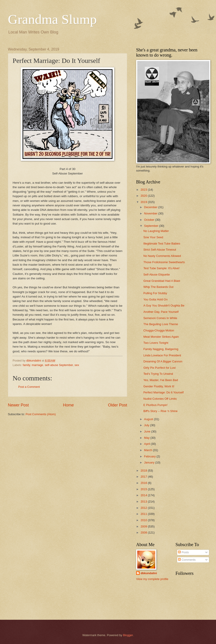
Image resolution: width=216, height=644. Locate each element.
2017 (144, 477)
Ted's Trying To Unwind (158, 374)
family (26, 365)
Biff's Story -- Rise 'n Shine (160, 411)
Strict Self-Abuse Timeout (160, 250)
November (151, 213)
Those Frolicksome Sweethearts (164, 262)
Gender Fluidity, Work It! (159, 386)
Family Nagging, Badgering (161, 349)
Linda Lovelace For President (162, 355)
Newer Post (18, 405)
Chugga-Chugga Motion (159, 330)
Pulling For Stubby (155, 293)
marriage (37, 365)
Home (68, 405)
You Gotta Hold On (155, 299)
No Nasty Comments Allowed (162, 256)
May (147, 438)
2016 (144, 483)
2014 (144, 495)
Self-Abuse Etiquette (156, 275)
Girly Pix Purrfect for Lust (159, 368)
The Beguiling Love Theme (161, 324)
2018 (144, 471)
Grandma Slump (52, 19)
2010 (144, 520)
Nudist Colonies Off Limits (160, 399)
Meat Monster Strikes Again (161, 337)
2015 (144, 489)
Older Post (118, 405)
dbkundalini (149, 573)
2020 (144, 196)
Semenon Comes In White (160, 318)
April (147, 444)
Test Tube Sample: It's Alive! (161, 268)
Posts (183, 552)
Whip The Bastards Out (158, 287)
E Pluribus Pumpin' (155, 405)
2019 (144, 202)
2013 (144, 502)
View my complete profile (152, 579)
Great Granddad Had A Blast (162, 281)
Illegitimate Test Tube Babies (162, 244)
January (150, 462)
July (147, 425)
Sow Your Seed (153, 237)
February (150, 456)
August (149, 419)
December (151, 207)
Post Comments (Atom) (41, 414)
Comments (187, 560)
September (152, 226)
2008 (144, 533)
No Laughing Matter (156, 231)
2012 (144, 508)
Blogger (128, 635)
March (148, 450)
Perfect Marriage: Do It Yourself (163, 392)
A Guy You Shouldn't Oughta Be (164, 305)
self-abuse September (59, 365)
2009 (144, 526)
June (148, 431)
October (150, 220)
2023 (144, 190)
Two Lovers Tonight (156, 343)
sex (77, 365)
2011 (144, 514)
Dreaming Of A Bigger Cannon (163, 361)
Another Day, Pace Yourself (161, 312)
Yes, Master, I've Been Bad (161, 380)
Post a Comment (29, 387)
